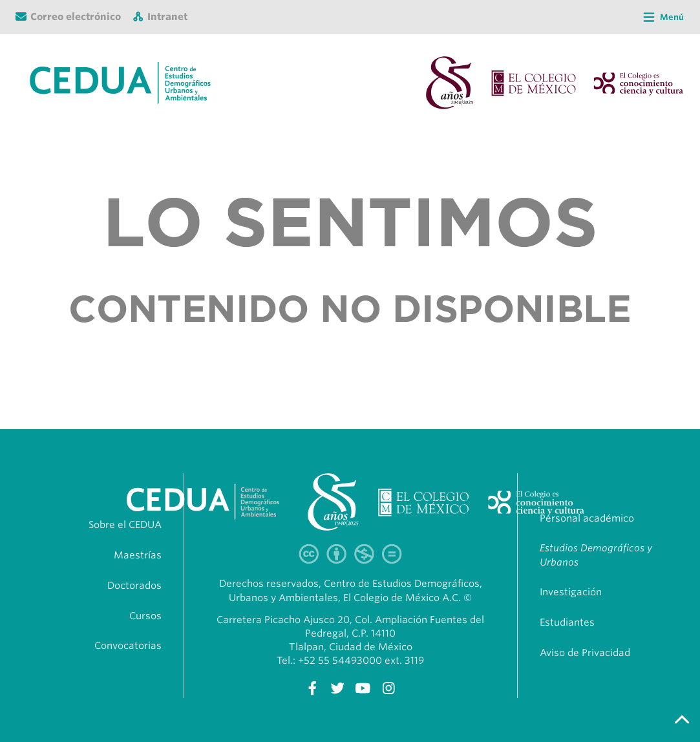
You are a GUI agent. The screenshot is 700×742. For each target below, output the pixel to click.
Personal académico (587, 518)
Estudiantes (567, 622)
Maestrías (138, 555)
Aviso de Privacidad (585, 653)
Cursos (145, 616)
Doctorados (134, 586)
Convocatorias (128, 646)
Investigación (571, 592)
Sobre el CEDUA (125, 525)
